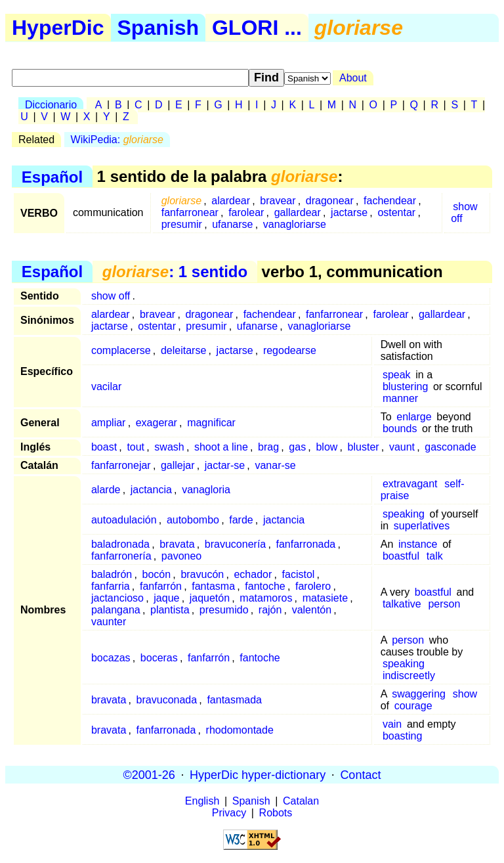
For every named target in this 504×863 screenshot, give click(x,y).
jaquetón (210, 598)
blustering (405, 387)
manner (400, 398)
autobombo (193, 520)
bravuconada (167, 700)
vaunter (109, 622)
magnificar (211, 423)
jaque (166, 598)
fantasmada (234, 700)
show (465, 694)
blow (326, 447)
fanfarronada (306, 544)
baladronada (120, 544)
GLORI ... (257, 28)
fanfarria (111, 586)
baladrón (112, 574)
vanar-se (275, 465)
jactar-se (225, 465)
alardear (231, 201)
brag (268, 447)
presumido (224, 610)
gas (297, 447)
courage (413, 706)
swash (169, 447)
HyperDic (58, 28)
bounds (400, 429)
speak (397, 375)
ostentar (396, 212)
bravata (177, 544)
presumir (182, 224)
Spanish (158, 28)
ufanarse (232, 224)
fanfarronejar (121, 465)
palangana (116, 610)
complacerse (121, 350)
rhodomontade (240, 730)
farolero (313, 586)
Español (52, 176)
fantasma (213, 586)
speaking (404, 514)
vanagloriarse (295, 224)
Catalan (301, 801)
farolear (246, 212)
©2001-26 (149, 774)
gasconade (450, 447)
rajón (270, 610)
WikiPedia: (117, 140)
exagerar (157, 423)
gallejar (178, 465)
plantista (170, 610)
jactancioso (117, 598)
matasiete (325, 598)
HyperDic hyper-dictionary (258, 774)
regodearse (290, 350)
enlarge (414, 417)
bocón (157, 574)
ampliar (108, 423)
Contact (360, 774)
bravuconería (235, 544)
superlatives (422, 526)
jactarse (349, 212)
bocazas (111, 658)
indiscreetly (409, 675)
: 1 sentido (175, 272)
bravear (278, 201)
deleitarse (183, 350)
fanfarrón (161, 586)
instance (418, 544)
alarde (106, 490)
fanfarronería (121, 556)
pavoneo (181, 556)
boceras (159, 658)
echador (253, 574)
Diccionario (51, 105)
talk (435, 556)
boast (104, 447)
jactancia (151, 490)
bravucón (202, 574)
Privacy (229, 813)
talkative (402, 604)
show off (464, 212)
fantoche (265, 586)
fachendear (390, 201)
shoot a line (221, 447)
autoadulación (124, 520)
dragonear (330, 201)
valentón (312, 610)
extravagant (410, 484)
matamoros (266, 598)
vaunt (402, 447)
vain (392, 724)
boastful (401, 556)
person (444, 604)
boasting (403, 736)
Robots (276, 813)
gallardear (298, 212)
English (202, 801)
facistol (299, 574)
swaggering (419, 694)
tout (136, 447)
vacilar (106, 387)
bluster (364, 447)
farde (241, 520)
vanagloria (206, 490)
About (353, 78)
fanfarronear (190, 212)
